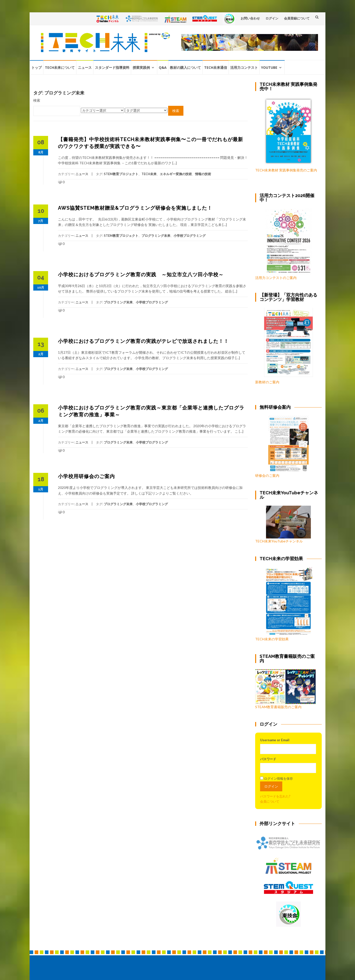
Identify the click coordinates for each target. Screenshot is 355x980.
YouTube (269, 67)
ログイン (272, 18)
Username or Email (275, 740)
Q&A (163, 67)
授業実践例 (141, 67)
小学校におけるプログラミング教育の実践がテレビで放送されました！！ (143, 341)
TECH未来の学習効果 (272, 639)
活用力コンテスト (244, 67)
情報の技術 (203, 174)
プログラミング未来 (156, 236)
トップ (36, 67)
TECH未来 (149, 174)
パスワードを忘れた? (275, 796)
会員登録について (297, 18)
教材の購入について (185, 67)
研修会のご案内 (282, 447)
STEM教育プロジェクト (121, 174)
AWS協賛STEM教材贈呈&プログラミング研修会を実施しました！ (135, 208)
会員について (270, 801)
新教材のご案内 (267, 382)
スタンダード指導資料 (112, 67)
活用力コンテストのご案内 (276, 278)
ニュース (85, 67)
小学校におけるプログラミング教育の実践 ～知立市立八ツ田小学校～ (141, 275)
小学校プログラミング (190, 236)
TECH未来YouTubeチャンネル (283, 524)
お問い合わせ (250, 18)
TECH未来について (60, 67)
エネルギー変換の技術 (176, 174)
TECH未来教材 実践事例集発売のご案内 (286, 170)
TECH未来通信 (216, 67)
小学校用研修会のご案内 (86, 476)
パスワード (268, 759)
